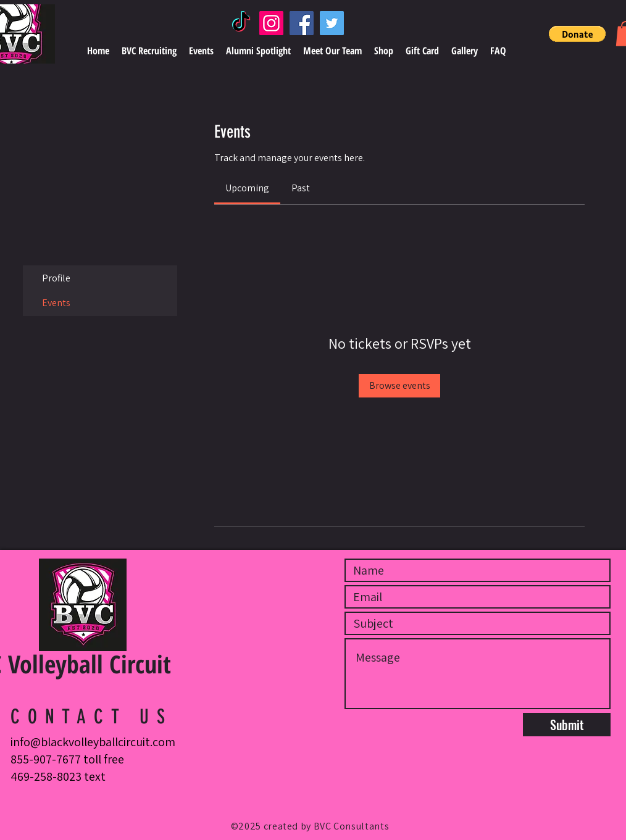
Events (56, 303)
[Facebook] (302, 23)
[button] (577, 34)
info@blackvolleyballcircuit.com (93, 742)
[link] (247, 188)
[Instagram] (271, 23)
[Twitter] (332, 23)
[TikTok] (241, 23)
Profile (56, 278)
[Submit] (567, 725)
